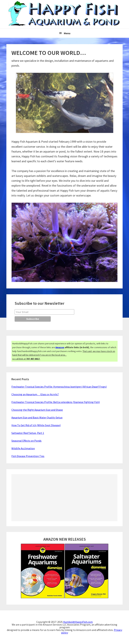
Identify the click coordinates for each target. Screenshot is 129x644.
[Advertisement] (64, 498)
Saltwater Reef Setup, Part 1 (28, 433)
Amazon (60, 347)
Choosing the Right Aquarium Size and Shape (37, 410)
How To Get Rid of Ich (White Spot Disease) (36, 425)
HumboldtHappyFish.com (78, 622)
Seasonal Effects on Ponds (26, 441)
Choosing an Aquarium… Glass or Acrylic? (35, 394)
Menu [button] (67, 33)
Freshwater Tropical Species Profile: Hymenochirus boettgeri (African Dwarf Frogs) (59, 387)
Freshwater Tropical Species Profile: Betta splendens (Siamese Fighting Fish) (56, 402)
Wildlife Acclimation (23, 448)
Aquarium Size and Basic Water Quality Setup (37, 417)
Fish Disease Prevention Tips (28, 456)
